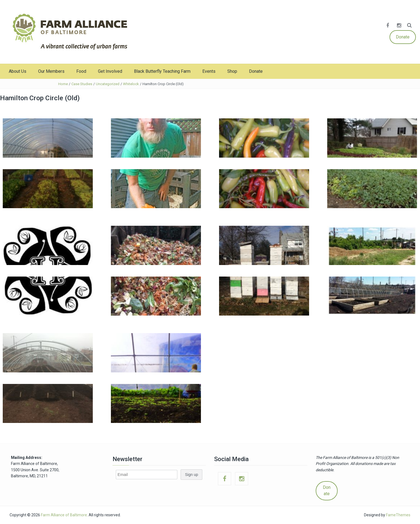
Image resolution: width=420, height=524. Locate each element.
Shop (232, 71)
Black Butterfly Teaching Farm (162, 71)
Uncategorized (108, 84)
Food (81, 71)
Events (209, 71)
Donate (403, 37)
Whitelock (131, 84)
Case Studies (82, 84)
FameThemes (398, 515)
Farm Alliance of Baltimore (64, 515)
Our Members (51, 71)
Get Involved (110, 71)
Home (63, 84)
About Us (18, 71)
